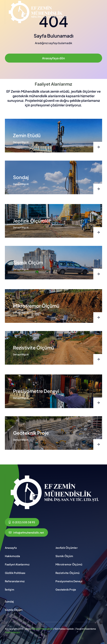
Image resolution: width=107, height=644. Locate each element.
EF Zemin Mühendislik (42, 629)
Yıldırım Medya (12, 632)
